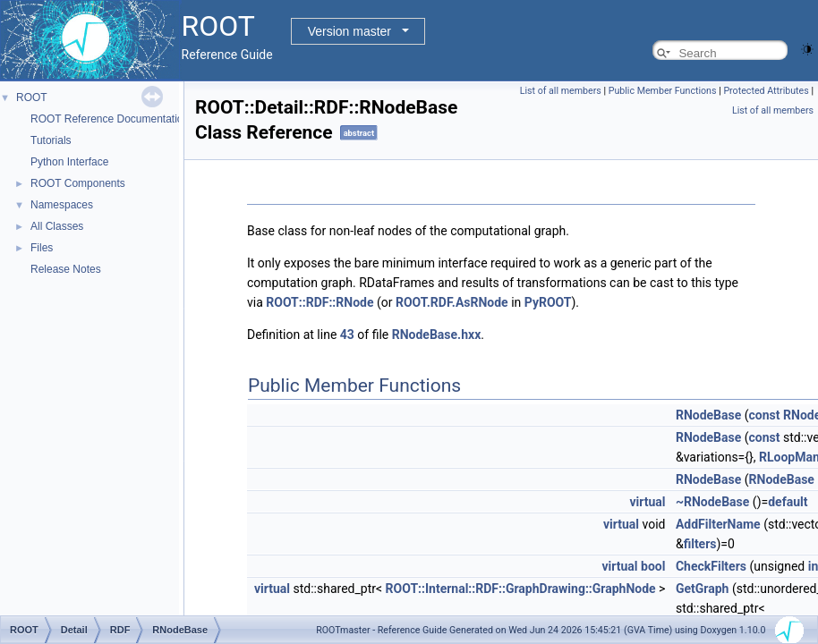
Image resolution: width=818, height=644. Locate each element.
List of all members (561, 91)
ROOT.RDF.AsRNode (452, 302)
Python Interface (69, 162)
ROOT (32, 97)
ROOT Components (78, 183)
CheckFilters (711, 566)
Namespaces (62, 205)
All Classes (57, 226)
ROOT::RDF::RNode (320, 302)
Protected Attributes (766, 91)
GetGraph (703, 589)
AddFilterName (718, 524)
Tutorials (51, 140)
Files (42, 248)
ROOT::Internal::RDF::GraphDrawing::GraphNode (521, 589)
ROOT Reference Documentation (110, 119)
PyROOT (548, 302)
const (765, 415)
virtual (647, 502)
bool (653, 566)
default (788, 502)
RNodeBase (708, 415)
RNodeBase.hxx (437, 335)
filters (700, 544)
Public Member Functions (663, 91)
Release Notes (66, 269)
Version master (349, 31)
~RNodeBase (712, 502)
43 (347, 335)
